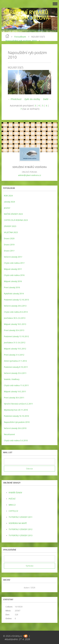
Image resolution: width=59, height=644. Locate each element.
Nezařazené (9, 434)
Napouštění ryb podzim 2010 (21, 41)
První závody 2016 (12, 287)
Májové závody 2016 (13, 281)
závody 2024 (9, 202)
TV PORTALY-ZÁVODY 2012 (21, 529)
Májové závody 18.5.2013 (15, 324)
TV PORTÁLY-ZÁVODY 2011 (21, 517)
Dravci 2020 (9, 238)
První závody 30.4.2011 (14, 398)
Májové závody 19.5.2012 (15, 349)
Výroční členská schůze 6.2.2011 (18, 404)
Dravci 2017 (9, 251)
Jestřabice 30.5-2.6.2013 (15, 318)
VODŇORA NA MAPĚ (18, 523)
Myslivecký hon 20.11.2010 (16, 410)
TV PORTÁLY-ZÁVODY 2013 (21, 535)
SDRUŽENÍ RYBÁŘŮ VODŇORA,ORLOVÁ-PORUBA (27, 18)
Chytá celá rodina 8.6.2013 (16, 312)
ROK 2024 (8, 196)
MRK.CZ (12, 505)
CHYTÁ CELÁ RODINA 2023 (16, 220)
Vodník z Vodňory (12, 379)
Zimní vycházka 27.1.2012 (15, 361)
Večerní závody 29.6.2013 (15, 306)
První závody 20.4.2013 (14, 330)
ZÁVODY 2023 (10, 226)
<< (7, 588)
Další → (47, 99)
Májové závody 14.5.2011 (15, 392)
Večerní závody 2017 (13, 257)
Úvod (7, 36)
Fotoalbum (20, 37)
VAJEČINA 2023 (11, 232)
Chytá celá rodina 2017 (14, 263)
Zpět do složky (32, 99)
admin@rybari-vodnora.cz (30, 175)
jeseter (7, 208)
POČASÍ (12, 499)
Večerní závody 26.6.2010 (15, 428)
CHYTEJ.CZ (13, 511)
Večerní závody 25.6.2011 (15, 373)
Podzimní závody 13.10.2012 (16, 336)
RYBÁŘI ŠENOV (15, 493)
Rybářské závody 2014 (14, 294)
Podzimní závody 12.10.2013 (16, 300)
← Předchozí (15, 99)
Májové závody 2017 (13, 269)
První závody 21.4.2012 (14, 355)
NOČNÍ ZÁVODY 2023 (13, 214)
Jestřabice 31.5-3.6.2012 (15, 343)
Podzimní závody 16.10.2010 (16, 416)
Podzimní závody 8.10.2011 (16, 367)
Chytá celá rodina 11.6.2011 (16, 385)
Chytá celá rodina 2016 (14, 275)
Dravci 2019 (9, 245)
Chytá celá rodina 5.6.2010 (16, 441)
